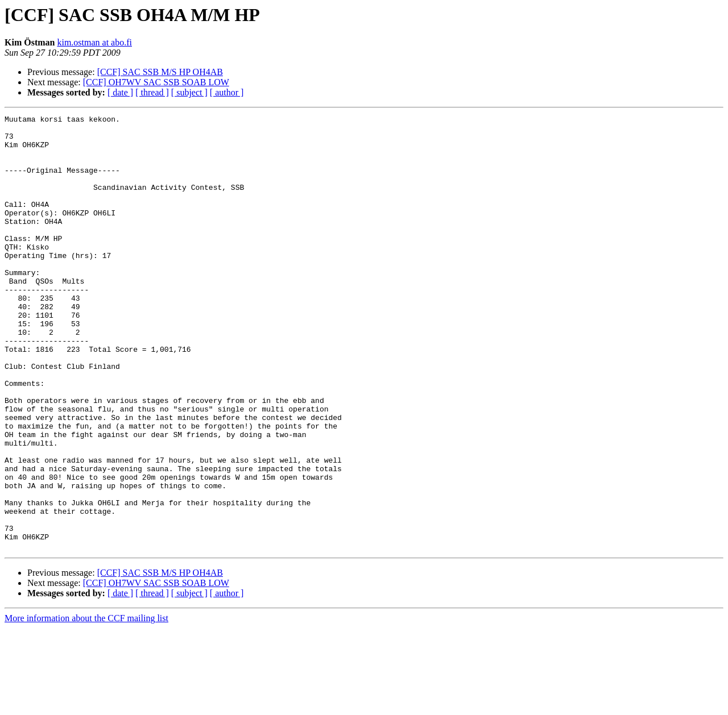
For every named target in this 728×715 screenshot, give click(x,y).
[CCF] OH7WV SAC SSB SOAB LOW (156, 82)
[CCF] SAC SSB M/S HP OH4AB (160, 72)
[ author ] (227, 92)
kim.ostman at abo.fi (94, 42)
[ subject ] (189, 92)
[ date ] (120, 92)
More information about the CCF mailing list (86, 705)
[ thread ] (152, 92)
